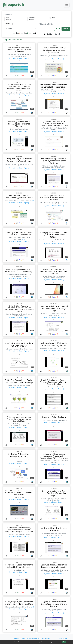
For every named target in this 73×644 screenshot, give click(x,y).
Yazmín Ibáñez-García (46, 55)
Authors (30, 20)
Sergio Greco (21, 424)
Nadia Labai (9, 349)
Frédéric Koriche (57, 90)
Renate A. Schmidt (57, 572)
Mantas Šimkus (59, 278)
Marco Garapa (21, 238)
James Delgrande (58, 387)
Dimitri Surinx (27, 607)
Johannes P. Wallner (58, 461)
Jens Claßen (48, 387)
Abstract (8, 20)
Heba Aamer (8, 607)
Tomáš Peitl (21, 55)
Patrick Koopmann (45, 570)
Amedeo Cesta (59, 204)
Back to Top (63, 639)
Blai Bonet (44, 609)
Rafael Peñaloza (23, 129)
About (16, 639)
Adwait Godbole (19, 201)
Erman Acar (14, 129)
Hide (17, 33)
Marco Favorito (25, 164)
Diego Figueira (9, 201)
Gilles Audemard (46, 90)
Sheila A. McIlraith (56, 240)
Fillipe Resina (12, 238)
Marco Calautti (12, 424)
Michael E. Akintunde (49, 166)
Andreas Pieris (63, 349)
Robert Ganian (12, 55)
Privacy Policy (34, 639)
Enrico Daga (28, 93)
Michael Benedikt (12, 275)
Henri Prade (63, 420)
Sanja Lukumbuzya (59, 276)
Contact (24, 639)
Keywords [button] (12, 58)
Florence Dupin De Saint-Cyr (50, 420)
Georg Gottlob (44, 349)
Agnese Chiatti (11, 93)
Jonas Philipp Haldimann (49, 534)
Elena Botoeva (61, 166)
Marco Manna (54, 349)
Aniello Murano (54, 315)
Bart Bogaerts (17, 607)
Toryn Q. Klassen (45, 240)
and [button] (21, 166)
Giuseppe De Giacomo (12, 164)
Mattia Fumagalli (25, 385)
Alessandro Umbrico (47, 202)
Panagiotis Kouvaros (48, 168)
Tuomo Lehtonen (45, 461)
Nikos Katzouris (13, 534)
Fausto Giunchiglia (14, 385)
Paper (27, 58)
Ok (64, 642)
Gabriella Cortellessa (60, 202)
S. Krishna (28, 201)
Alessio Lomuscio (61, 168)
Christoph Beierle (26, 314)
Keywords (31, 18)
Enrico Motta (20, 93)
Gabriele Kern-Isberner (13, 314)
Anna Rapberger (57, 128)
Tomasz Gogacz (47, 276)
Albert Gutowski (53, 500)
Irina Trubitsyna (22, 425)
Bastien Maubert (61, 314)
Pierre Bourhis (23, 275)
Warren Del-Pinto (57, 570)
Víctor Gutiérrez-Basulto (61, 55)
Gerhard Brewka (19, 316)
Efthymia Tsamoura (22, 276)
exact (52, 18)
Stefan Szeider (22, 56)
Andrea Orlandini (49, 204)
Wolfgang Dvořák (46, 128)
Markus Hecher (19, 497)
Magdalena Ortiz (49, 278)
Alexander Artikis (24, 534)
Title (6, 18)
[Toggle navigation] (67, 5)
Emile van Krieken (12, 460)
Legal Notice (45, 639)
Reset (58, 29)
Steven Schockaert (54, 57)
